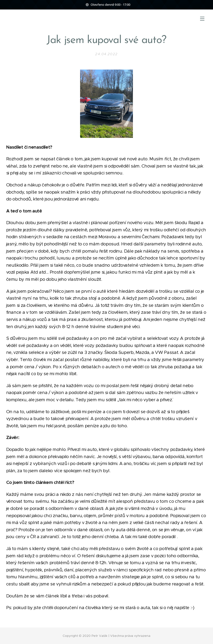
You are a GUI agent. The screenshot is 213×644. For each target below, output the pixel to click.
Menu (202, 19)
